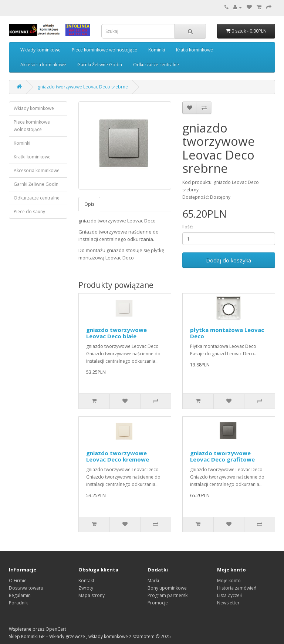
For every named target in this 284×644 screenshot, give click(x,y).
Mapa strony (92, 595)
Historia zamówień (237, 588)
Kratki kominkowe (195, 50)
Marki (153, 581)
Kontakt (86, 581)
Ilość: (188, 227)
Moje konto (229, 581)
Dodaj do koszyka (229, 260)
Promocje (158, 603)
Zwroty (86, 588)
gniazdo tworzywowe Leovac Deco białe (116, 333)
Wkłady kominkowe (40, 50)
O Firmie (18, 581)
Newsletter (228, 603)
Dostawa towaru (26, 588)
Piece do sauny (29, 212)
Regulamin (20, 595)
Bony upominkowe (167, 588)
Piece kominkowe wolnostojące (104, 50)
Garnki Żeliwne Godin (100, 65)
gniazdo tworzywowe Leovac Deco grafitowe (222, 456)
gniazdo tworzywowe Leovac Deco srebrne (83, 87)
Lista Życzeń (230, 595)
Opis (89, 204)
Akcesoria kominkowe (43, 65)
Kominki (157, 50)
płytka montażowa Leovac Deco (227, 333)
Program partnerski (168, 595)
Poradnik (18, 603)
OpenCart (56, 629)
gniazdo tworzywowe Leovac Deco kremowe (118, 456)
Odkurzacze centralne (156, 65)
